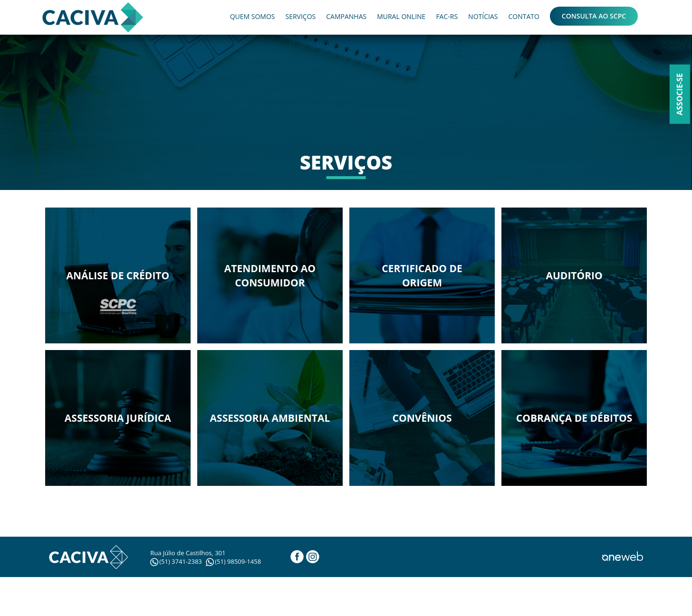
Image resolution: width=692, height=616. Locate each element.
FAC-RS (447, 16)
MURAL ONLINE (401, 16)
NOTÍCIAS (483, 16)
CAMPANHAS (346, 16)
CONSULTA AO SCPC (594, 16)
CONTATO (524, 16)
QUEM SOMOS (253, 16)
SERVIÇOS (300, 16)
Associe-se (680, 94)
